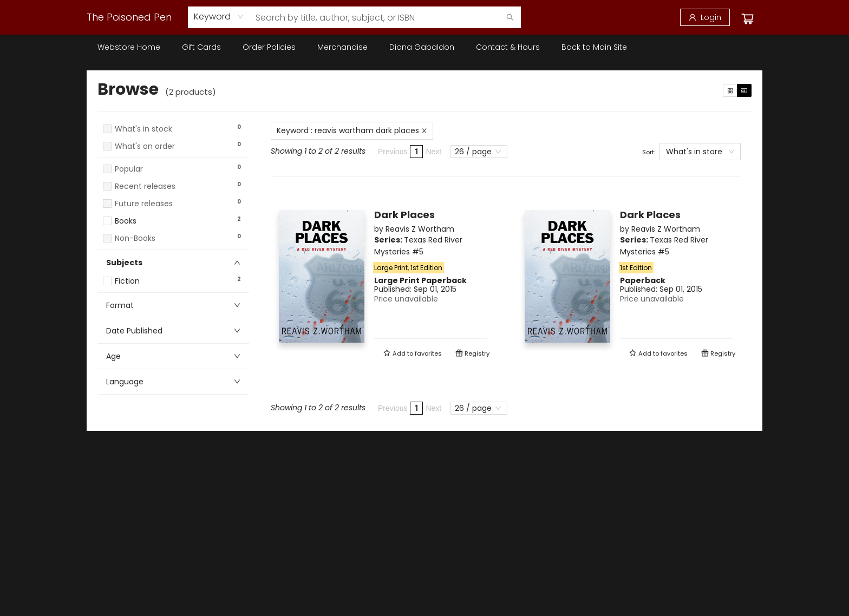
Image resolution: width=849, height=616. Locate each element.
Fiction (127, 281)
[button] (173, 156)
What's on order (145, 146)
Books (126, 221)
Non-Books (135, 238)
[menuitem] (129, 47)
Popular (129, 169)
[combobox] (219, 17)
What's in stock (143, 129)
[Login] (705, 17)
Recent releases (145, 186)
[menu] (424, 47)
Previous (393, 152)
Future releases (144, 204)
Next (433, 152)
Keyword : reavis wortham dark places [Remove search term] (352, 130)
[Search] (510, 17)
